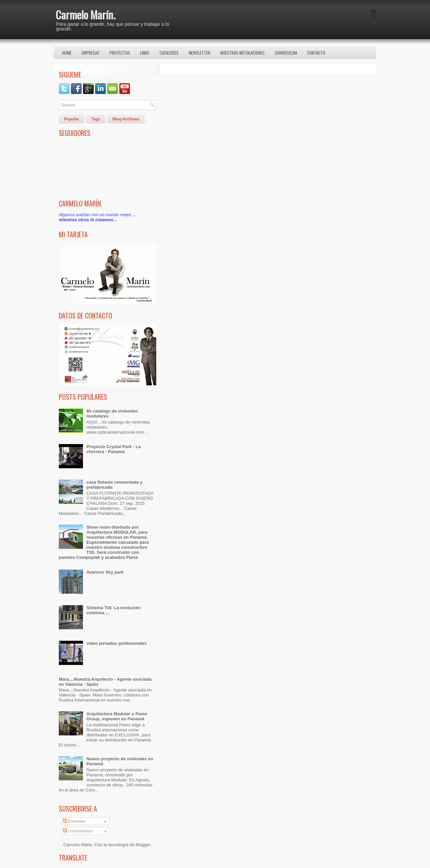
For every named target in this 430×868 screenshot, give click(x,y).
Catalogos (169, 53)
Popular (72, 119)
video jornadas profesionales (117, 643)
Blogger (143, 845)
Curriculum (286, 53)
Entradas (74, 821)
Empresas (91, 53)
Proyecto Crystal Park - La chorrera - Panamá (114, 449)
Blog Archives (126, 119)
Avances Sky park (105, 572)
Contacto (316, 53)
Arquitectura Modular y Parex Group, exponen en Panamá (117, 716)
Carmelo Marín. (85, 15)
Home (67, 53)
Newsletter (200, 53)
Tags (96, 119)
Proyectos (120, 53)
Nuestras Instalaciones (243, 53)
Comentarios (78, 831)
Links (145, 53)
